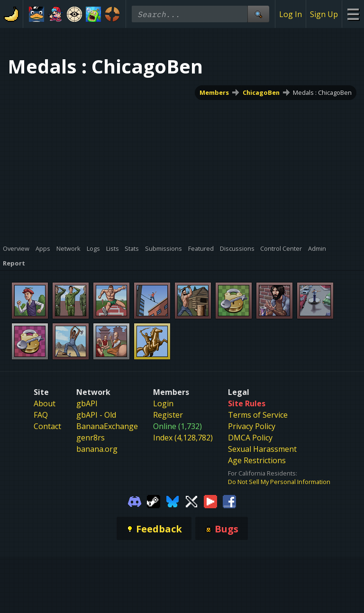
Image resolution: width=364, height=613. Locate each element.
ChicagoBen (261, 92)
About (45, 403)
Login (163, 403)
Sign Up (324, 14)
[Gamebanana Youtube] (210, 501)
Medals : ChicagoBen (322, 92)
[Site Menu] (353, 14)
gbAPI (87, 403)
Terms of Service (258, 415)
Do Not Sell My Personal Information (279, 482)
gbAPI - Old (96, 415)
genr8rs (91, 438)
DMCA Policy (250, 438)
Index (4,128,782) (183, 438)
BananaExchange (107, 426)
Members (214, 92)
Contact (47, 426)
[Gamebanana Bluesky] (173, 501)
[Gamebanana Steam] (154, 501)
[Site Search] (258, 14)
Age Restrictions (257, 460)
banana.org (97, 449)
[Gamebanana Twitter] (191, 501)
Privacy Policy (252, 426)
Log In (291, 14)
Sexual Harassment (262, 449)
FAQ (41, 415)
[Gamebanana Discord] (135, 501)
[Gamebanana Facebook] (229, 501)
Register (168, 415)
